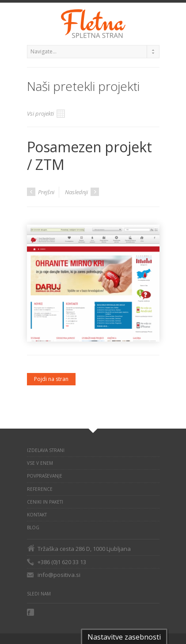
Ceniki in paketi (45, 502)
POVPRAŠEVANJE (45, 476)
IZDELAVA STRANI (46, 450)
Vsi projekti (46, 114)
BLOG (33, 527)
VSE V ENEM (40, 463)
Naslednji (82, 192)
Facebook (31, 612)
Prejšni (41, 192)
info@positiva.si (59, 575)
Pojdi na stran (51, 379)
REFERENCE (40, 489)
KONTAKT (37, 515)
